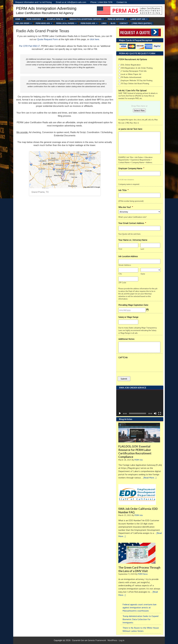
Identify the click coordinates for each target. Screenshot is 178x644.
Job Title (123, 190)
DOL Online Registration (131, 65)
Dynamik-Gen (78, 640)
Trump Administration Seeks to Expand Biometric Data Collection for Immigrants (140, 619)
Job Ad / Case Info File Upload (132, 90)
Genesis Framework (97, 640)
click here (94, 39)
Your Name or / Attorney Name (133, 240)
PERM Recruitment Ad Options (133, 59)
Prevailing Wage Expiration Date (133, 305)
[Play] (120, 413)
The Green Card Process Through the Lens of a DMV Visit (139, 569)
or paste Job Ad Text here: (130, 129)
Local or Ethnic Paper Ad (131, 74)
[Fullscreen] (160, 413)
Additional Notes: (127, 339)
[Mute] (155, 413)
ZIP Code (122, 283)
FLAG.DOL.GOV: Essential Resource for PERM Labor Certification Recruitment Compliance (135, 452)
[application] (140, 403)
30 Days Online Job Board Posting (135, 83)
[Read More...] (150, 478)
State (143, 274)
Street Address (125, 265)
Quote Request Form (47, 39)
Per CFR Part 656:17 (29, 46)
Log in (122, 640)
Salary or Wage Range (128, 317)
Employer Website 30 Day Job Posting (137, 80)
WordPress (112, 640)
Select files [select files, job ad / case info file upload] (139, 110)
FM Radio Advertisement (131, 77)
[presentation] (139, 366)
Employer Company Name (131, 168)
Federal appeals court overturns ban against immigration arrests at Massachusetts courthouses (139, 608)
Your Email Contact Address (132, 223)
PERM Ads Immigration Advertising (46, 8)
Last (142, 249)
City (120, 274)
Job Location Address (128, 256)
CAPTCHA (123, 357)
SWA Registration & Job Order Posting (137, 68)
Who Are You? (126, 207)
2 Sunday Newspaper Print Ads (134, 71)
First (120, 249)
